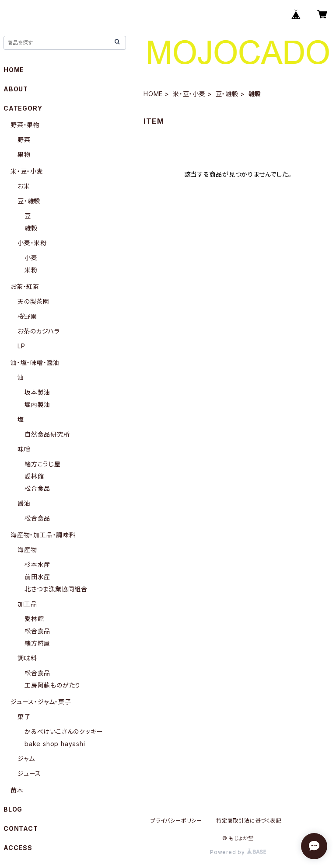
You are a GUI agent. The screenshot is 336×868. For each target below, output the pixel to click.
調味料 (27, 658)
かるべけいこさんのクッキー (64, 731)
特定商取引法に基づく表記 (249, 821)
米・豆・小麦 (189, 94)
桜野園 (27, 316)
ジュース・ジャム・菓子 (41, 702)
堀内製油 (37, 404)
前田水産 (37, 577)
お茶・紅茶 (25, 286)
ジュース (29, 773)
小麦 (31, 258)
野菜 (24, 140)
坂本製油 (37, 392)
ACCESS (18, 848)
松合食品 (37, 488)
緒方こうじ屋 (43, 464)
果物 (24, 155)
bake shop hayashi (55, 744)
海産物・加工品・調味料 (43, 535)
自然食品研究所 (47, 434)
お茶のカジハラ (39, 331)
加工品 (27, 604)
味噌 (24, 449)
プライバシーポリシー (176, 821)
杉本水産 (37, 564)
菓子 (24, 717)
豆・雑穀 (227, 94)
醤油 (24, 503)
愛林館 (34, 476)
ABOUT (16, 89)
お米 (24, 186)
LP (21, 346)
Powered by (238, 852)
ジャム (26, 759)
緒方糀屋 (37, 643)
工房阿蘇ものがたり (52, 685)
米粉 (31, 270)
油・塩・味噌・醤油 (35, 363)
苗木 (17, 790)
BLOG (13, 809)
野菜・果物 (25, 125)
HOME (153, 94)
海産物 (27, 550)
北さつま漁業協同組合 (56, 589)
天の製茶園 (33, 301)
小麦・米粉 (32, 243)
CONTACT (21, 828)
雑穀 (31, 228)
